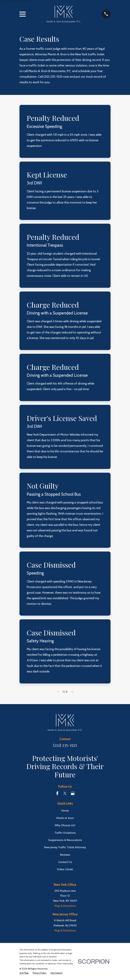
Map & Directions (65, 906)
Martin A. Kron (65, 818)
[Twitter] (65, 793)
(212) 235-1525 (53, 77)
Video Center (65, 869)
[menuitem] (24, 973)
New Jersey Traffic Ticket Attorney (65, 847)
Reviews (65, 855)
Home (65, 810)
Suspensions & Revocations (65, 840)
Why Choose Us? (65, 825)
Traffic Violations (65, 833)
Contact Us (65, 862)
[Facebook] (57, 793)
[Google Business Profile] (73, 793)
